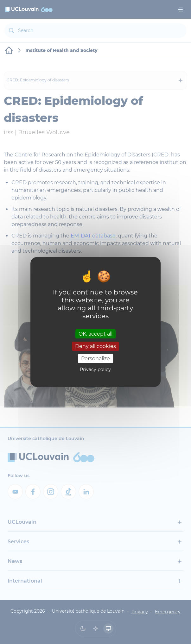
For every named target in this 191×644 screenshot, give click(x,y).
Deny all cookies (95, 346)
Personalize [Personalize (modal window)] (95, 359)
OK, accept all (95, 334)
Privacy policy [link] (95, 369)
